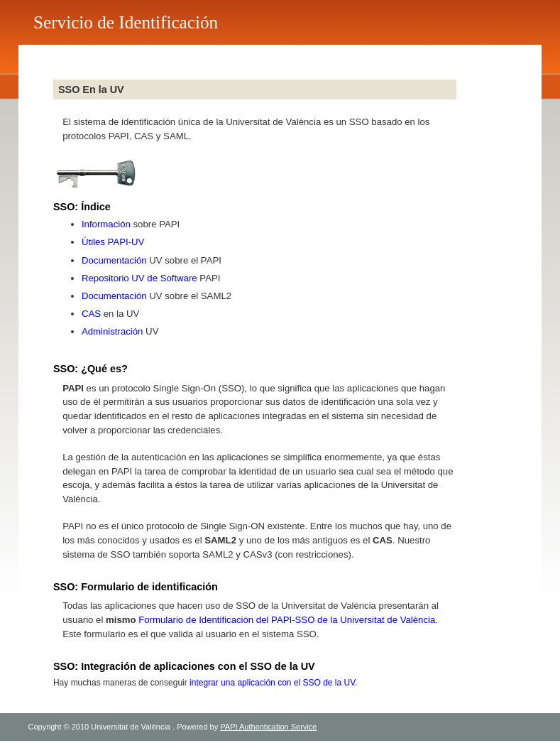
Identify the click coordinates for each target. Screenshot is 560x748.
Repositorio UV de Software (139, 278)
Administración (112, 331)
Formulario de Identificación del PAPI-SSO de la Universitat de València (287, 620)
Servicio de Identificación (126, 22)
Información (106, 224)
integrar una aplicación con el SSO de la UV (272, 683)
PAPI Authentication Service (268, 727)
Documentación (114, 260)
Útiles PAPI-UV (113, 242)
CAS (91, 314)
